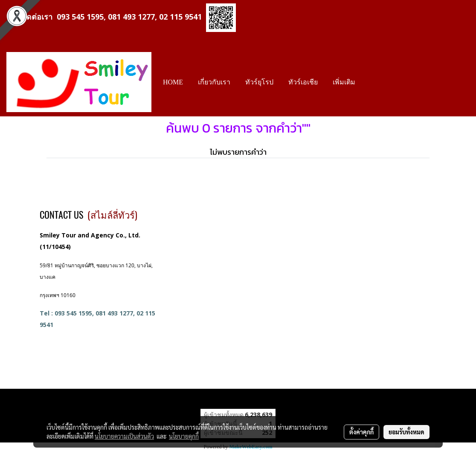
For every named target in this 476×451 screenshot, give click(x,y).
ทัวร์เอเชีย (303, 82)
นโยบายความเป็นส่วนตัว (124, 436)
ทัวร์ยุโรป (259, 82)
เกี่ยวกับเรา (214, 82)
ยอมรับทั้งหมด (406, 432)
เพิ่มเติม (344, 82)
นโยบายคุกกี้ (184, 436)
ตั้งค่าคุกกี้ (361, 432)
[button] (370, 82)
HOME (173, 82)
